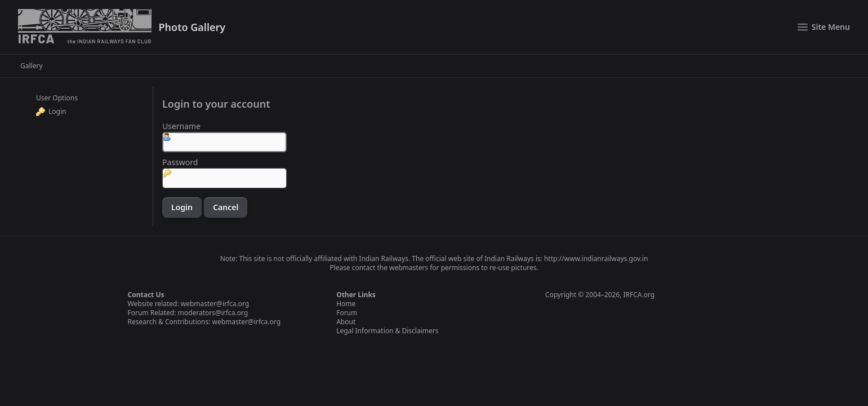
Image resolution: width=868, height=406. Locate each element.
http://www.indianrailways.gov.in (596, 259)
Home (346, 304)
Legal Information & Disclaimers (387, 331)
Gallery (32, 66)
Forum (347, 313)
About (346, 322)
